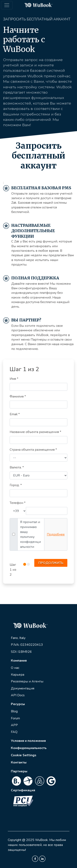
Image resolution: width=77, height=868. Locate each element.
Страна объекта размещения (33, 450)
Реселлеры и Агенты (27, 681)
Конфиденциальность (29, 748)
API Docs (18, 695)
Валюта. (17, 467)
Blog (14, 711)
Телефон (18, 503)
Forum (15, 718)
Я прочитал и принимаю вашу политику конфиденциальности (30, 534)
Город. (16, 485)
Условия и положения (28, 741)
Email (15, 414)
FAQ (14, 732)
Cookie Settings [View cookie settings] (24, 755)
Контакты (19, 762)
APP (14, 725)
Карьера (18, 675)
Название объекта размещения (35, 432)
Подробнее (56, 534)
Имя (14, 379)
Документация (23, 688)
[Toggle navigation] (7, 5)
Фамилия (18, 396)
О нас (15, 668)
